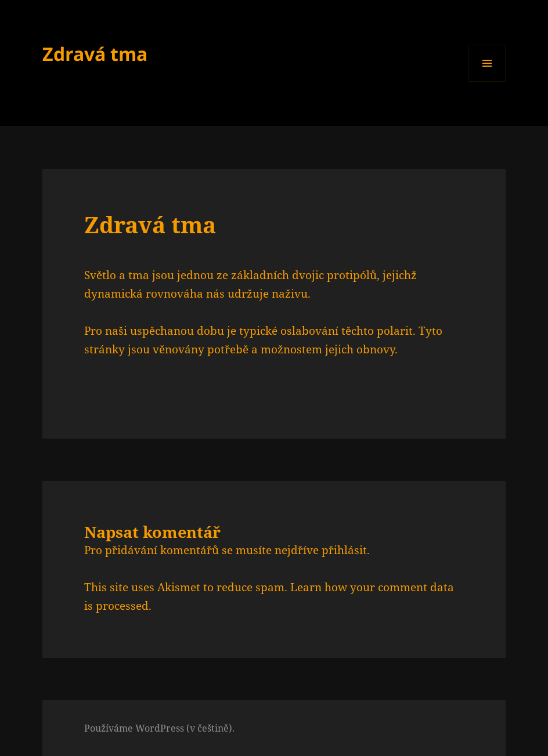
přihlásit (344, 550)
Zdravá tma (95, 54)
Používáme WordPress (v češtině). (159, 728)
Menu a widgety (487, 82)
